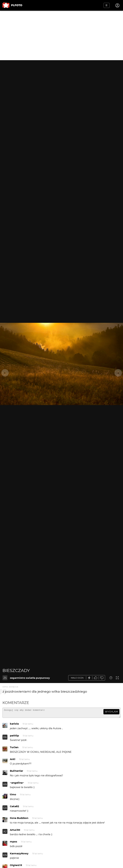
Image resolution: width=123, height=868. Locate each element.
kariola (14, 725)
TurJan (14, 749)
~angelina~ (17, 784)
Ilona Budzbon (19, 819)
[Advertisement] (61, 35)
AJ (5, 833)
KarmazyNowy (19, 855)
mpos (13, 843)
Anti (13, 761)
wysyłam (111, 712)
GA (5, 809)
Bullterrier (16, 772)
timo (13, 796)
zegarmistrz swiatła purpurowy (30, 678)
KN (5, 857)
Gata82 (14, 808)
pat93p (14, 737)
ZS (5, 678)
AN (5, 786)
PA (5, 739)
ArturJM (15, 831)
